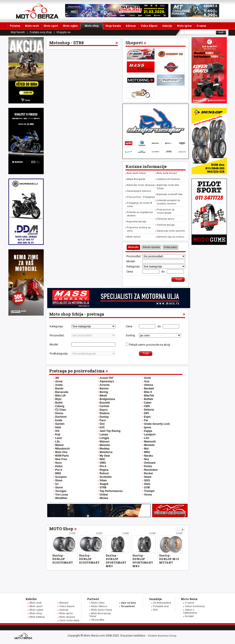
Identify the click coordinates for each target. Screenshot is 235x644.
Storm (59, 488)
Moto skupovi (67, 617)
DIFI (147, 413)
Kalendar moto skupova (141, 185)
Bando (59, 389)
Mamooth (150, 442)
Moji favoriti (18, 32)
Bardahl (149, 389)
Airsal (59, 381)
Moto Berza (189, 599)
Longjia (104, 438)
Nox (147, 459)
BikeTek (149, 396)
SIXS (147, 480)
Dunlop (104, 417)
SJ (57, 484)
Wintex (104, 498)
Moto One (61, 452)
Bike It (148, 392)
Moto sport (51, 26)
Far (146, 420)
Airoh (148, 378)
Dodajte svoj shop (41, 32)
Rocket (149, 473)
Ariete (59, 385)
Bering (104, 392)
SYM (147, 488)
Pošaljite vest (161, 606)
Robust (104, 473)
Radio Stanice (99, 606)
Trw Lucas (62, 495)
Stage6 (104, 484)
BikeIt (103, 396)
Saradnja (155, 599)
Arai (147, 381)
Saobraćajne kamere (139, 191)
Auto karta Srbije (136, 173)
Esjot (147, 417)
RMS (58, 473)
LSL (58, 442)
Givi (102, 424)
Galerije (167, 26)
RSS (155, 610)
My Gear (105, 456)
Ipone (148, 427)
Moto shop (94, 26)
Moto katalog (37, 617)
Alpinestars (107, 381)
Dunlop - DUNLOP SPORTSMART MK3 (116, 561)
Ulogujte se (63, 32)
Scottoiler (106, 477)
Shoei (59, 480)
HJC (102, 427)
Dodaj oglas (170, 247)
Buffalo (149, 399)
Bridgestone (107, 399)
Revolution (151, 470)
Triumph (149, 491)
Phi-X (103, 466)
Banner (104, 389)
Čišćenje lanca (165, 219)
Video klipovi (149, 26)
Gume (72, 533)
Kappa (148, 431)
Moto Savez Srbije (102, 610)
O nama (201, 26)
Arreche (104, 385)
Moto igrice (184, 26)
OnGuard (150, 463)
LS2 (147, 438)
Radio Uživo (98, 603)
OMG (103, 463)
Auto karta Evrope (167, 173)
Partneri (93, 599)
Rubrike (31, 599)
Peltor (59, 466)
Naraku (149, 456)
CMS (147, 406)
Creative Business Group (162, 636)
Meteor (59, 445)
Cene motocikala (69, 620)
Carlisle (104, 406)
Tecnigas (61, 491)
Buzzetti (105, 403)
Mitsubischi (62, 449)
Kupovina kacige (137, 222)
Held (58, 427)
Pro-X (59, 470)
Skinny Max (98, 620)
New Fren (61, 459)
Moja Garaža (113, 26)
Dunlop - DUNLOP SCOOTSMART (63, 559)
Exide (59, 420)
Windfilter (61, 498)
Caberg (60, 406)
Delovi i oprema (151, 247)
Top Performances (111, 491)
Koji (58, 434)
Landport (150, 434)
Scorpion (61, 477)
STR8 (103, 488)
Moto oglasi (70, 26)
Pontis (148, 466)
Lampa (104, 434)
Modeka (104, 449)
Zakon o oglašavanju (190, 611)
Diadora (104, 413)
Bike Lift (60, 396)
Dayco (103, 410)
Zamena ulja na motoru (171, 237)
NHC (102, 459)
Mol (146, 449)
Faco (103, 420)
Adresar (131, 26)
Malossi (104, 442)
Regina (104, 470)
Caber (148, 403)
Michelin (149, 445)
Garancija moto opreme (171, 231)
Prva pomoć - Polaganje (141, 197)
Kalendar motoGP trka (170, 194)
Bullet (59, 403)
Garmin (60, 424)
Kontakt (189, 616)
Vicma (148, 495)
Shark (148, 477)
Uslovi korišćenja (195, 606)
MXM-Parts (62, 456)
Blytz (58, 399)
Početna (15, 26)
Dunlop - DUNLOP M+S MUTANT (169, 559)
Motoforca (106, 452)
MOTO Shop (61, 529)
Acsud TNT (106, 378)
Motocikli (133, 247)
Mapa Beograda (136, 179)
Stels (147, 484)
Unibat (104, 495)
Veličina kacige (166, 225)
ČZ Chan (61, 410)
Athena (149, 385)
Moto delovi (134, 237)
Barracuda (62, 392)
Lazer (59, 438)
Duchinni (61, 417)
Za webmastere (162, 603)
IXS (57, 431)
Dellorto (149, 410)
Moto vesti (32, 26)
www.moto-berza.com (24, 636)
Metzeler (105, 445)
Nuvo (58, 463)
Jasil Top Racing (110, 431)
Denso (59, 413)
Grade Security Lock (157, 424)
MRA (147, 452)
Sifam (103, 480)
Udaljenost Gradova (168, 179)
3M (57, 378)
